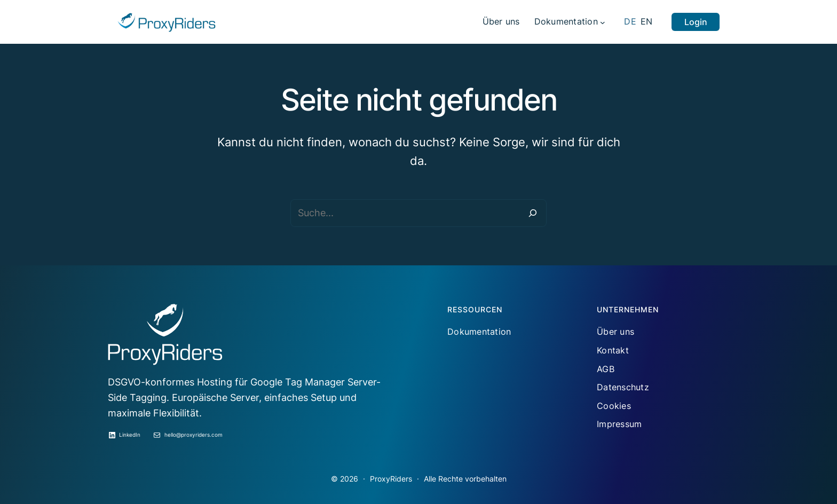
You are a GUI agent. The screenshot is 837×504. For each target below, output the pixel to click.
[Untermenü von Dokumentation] (603, 22)
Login (696, 22)
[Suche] (533, 213)
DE (630, 21)
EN (647, 21)
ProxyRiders (391, 479)
